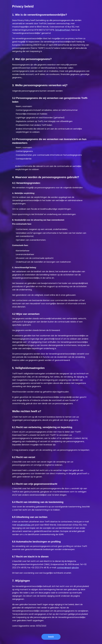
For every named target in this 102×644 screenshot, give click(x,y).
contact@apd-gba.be (68, 568)
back (51, 637)
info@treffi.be (63, 30)
